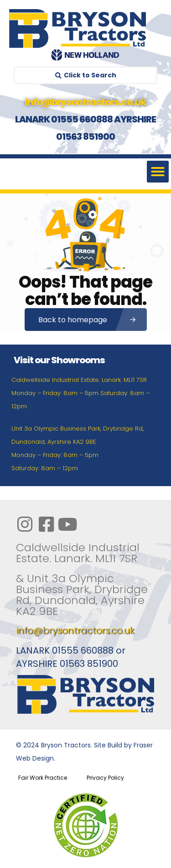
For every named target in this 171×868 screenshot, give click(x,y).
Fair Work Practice (43, 778)
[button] (158, 172)
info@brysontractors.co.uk (75, 630)
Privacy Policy (105, 778)
